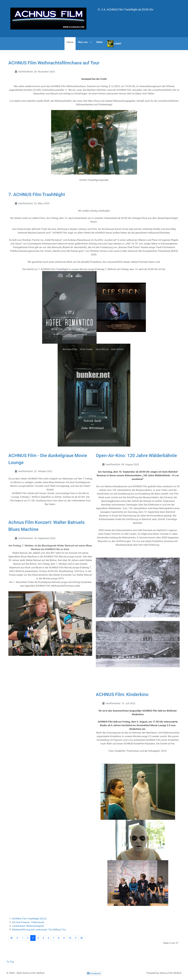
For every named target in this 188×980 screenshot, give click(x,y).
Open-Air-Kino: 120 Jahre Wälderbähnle (136, 455)
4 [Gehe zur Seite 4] (38, 938)
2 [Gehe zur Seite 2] (28, 938)
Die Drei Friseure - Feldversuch (28, 922)
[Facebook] (94, 973)
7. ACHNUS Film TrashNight (37, 194)
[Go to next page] (76, 938)
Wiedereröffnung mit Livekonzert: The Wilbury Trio (39, 930)
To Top (10, 962)
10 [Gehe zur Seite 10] (70, 938)
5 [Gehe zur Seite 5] (43, 938)
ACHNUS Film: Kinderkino (122, 694)
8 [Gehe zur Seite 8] (59, 938)
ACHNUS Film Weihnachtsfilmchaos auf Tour (54, 63)
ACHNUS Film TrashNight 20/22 (29, 919)
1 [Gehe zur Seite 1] (23, 938)
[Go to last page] (82, 938)
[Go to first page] (12, 938)
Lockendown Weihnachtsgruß (28, 926)
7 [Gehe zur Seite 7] (54, 938)
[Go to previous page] (17, 938)
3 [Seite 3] (33, 938)
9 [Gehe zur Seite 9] (64, 938)
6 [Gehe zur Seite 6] (48, 938)
